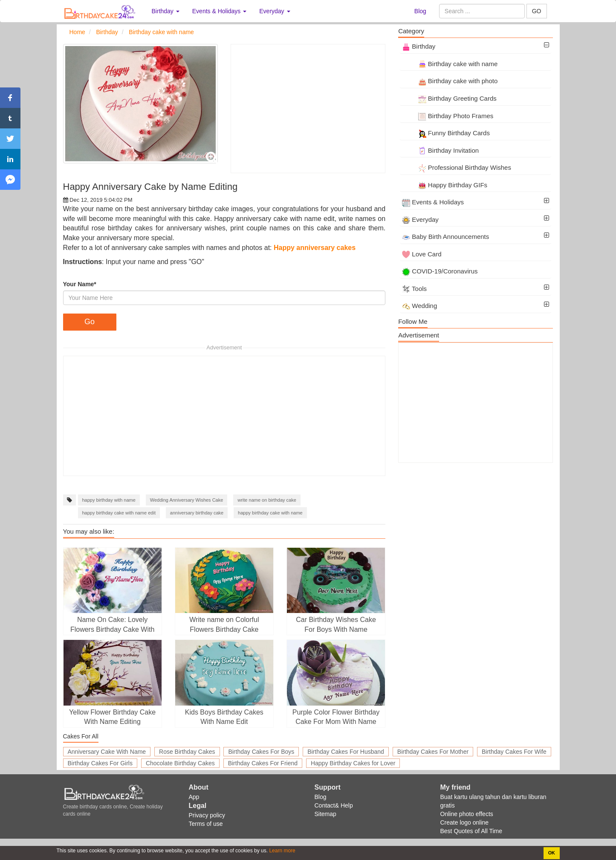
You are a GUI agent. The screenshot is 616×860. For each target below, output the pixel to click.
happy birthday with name (109, 500)
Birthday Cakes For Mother (433, 752)
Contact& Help (334, 805)
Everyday (420, 219)
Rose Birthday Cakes (187, 752)
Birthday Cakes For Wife (514, 752)
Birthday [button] (166, 11)
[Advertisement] (308, 109)
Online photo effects (467, 814)
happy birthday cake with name (270, 513)
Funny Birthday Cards (446, 133)
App (194, 797)
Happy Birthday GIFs (445, 185)
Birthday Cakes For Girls (100, 763)
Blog (420, 11)
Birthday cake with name (450, 64)
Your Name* (80, 284)
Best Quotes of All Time (471, 831)
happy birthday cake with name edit (119, 513)
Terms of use (206, 824)
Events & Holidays (433, 202)
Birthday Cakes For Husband (346, 752)
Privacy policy (207, 815)
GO (537, 11)
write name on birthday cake (267, 500)
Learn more (282, 851)
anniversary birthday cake (197, 513)
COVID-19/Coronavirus (440, 271)
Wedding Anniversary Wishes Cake (187, 500)
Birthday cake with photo (450, 81)
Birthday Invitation (440, 150)
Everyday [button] (275, 11)
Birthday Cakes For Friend (263, 763)
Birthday (419, 46)
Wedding (419, 306)
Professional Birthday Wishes (457, 167)
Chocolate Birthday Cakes (180, 763)
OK (552, 853)
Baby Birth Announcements (445, 237)
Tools (414, 289)
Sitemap (325, 814)
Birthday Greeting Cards (449, 98)
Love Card (422, 254)
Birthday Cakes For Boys (261, 752)
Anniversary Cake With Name (107, 752)
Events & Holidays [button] (220, 11)
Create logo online (465, 822)
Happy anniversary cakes (315, 248)
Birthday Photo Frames (448, 116)
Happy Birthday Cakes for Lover (353, 763)
